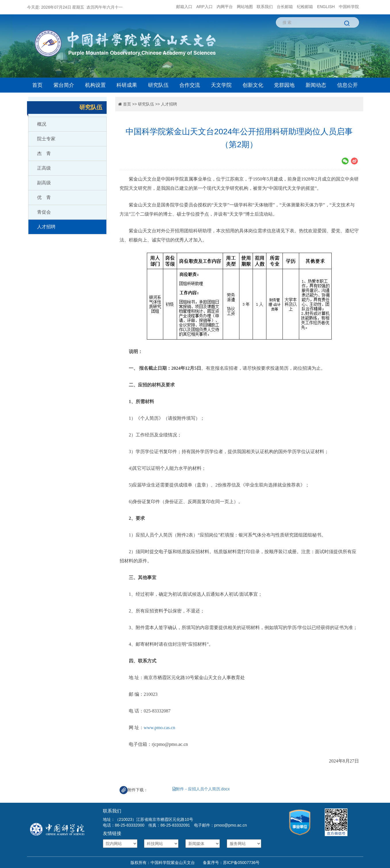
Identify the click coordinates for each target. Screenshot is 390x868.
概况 (42, 124)
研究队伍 (158, 85)
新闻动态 (316, 85)
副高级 (44, 183)
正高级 (44, 168)
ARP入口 (204, 7)
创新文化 (253, 85)
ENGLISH (326, 7)
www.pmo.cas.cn (160, 728)
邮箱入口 (184, 7)
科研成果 (127, 85)
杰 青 (44, 153)
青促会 (44, 212)
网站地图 (245, 7)
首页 (37, 85)
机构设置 (95, 85)
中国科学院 (349, 7)
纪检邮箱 (305, 7)
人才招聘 (46, 227)
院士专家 (46, 139)
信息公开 (347, 85)
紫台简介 (64, 85)
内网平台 (225, 7)
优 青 (44, 197)
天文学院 (221, 85)
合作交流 (190, 85)
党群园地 (284, 85)
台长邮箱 (285, 7)
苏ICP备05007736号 (241, 863)
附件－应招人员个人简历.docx (201, 789)
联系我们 (265, 7)
